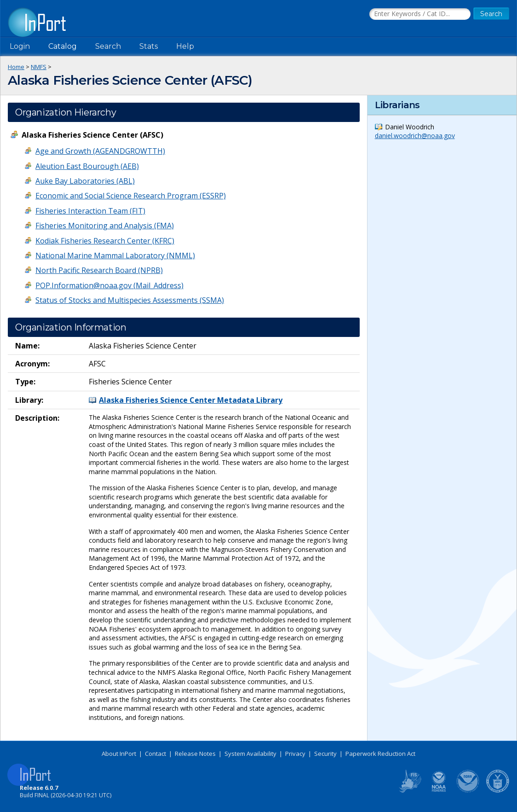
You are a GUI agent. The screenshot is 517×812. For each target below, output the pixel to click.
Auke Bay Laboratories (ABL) (85, 181)
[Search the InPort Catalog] (420, 14)
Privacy (295, 754)
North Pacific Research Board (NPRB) (99, 270)
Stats (149, 46)
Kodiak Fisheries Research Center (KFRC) (105, 241)
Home (16, 67)
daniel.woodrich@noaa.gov (415, 136)
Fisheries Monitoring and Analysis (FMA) (105, 226)
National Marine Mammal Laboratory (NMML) (115, 255)
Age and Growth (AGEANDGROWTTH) (100, 151)
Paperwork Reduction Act (380, 754)
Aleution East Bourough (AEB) (87, 166)
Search (108, 46)
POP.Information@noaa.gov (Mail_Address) (109, 285)
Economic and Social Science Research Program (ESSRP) (131, 196)
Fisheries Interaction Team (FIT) (90, 211)
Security (325, 754)
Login (20, 46)
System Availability (250, 754)
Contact (155, 754)
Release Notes (195, 754)
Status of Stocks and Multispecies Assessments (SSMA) (130, 300)
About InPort (119, 754)
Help (185, 46)
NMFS (39, 67)
